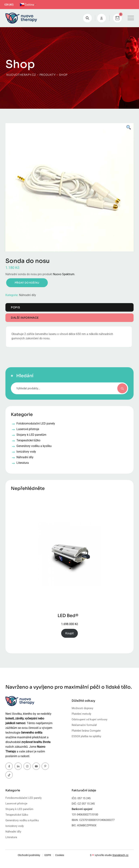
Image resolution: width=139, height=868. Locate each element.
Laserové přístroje (16, 804)
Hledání (25, 376)
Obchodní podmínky (29, 855)
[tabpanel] (69, 187)
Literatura (11, 837)
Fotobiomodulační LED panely (24, 798)
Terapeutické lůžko (17, 815)
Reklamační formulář (84, 725)
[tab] (69, 307)
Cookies (60, 855)
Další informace (25, 318)
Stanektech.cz (120, 855)
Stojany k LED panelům (19, 809)
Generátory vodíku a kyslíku (22, 820)
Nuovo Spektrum (64, 274)
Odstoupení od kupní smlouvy (89, 719)
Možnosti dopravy (82, 708)
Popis (15, 307)
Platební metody (81, 714)
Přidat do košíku (27, 283)
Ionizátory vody (15, 826)
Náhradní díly (28, 295)
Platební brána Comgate (86, 731)
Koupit (69, 633)
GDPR (48, 855)
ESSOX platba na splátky (86, 736)
